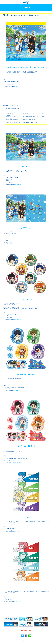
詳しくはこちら (18, 86)
